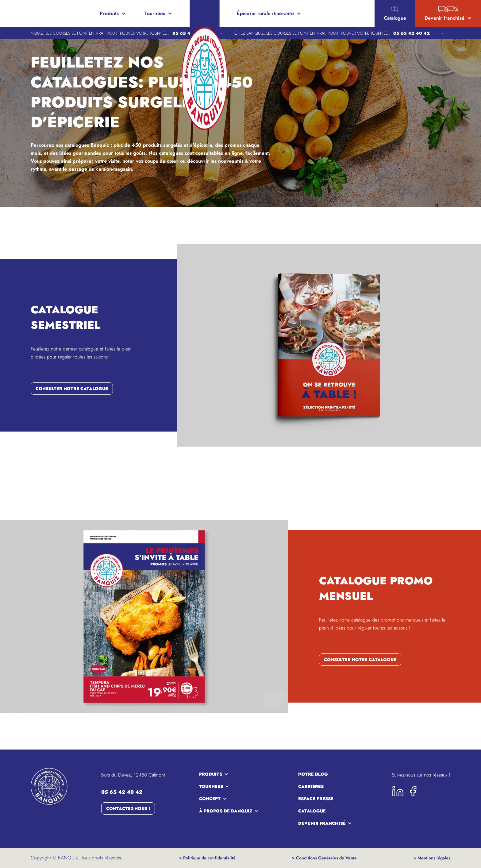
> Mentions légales (432, 858)
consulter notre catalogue (72, 389)
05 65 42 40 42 (414, 33)
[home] (27, 14)
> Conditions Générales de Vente (324, 858)
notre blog (313, 774)
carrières (311, 786)
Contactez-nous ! (128, 808)
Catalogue (312, 811)
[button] (113, 14)
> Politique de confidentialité (207, 858)
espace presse (316, 799)
